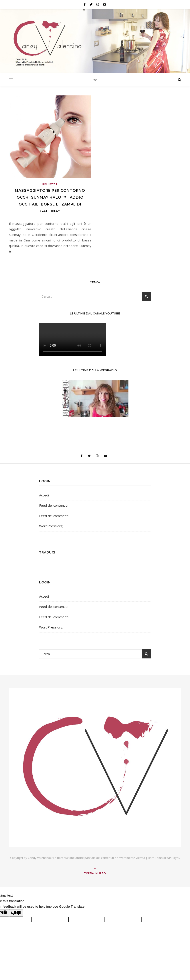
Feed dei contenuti (53, 505)
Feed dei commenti (54, 516)
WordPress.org (51, 526)
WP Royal (173, 858)
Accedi (44, 495)
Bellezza (50, 184)
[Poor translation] (16, 913)
